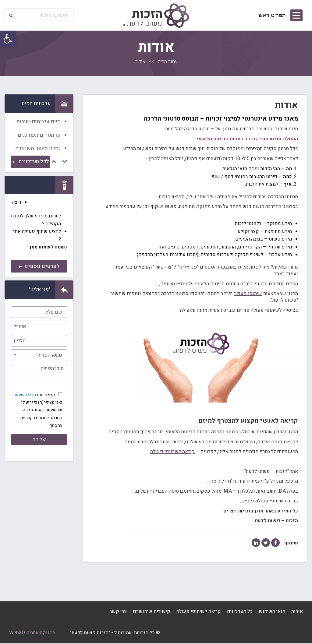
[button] (8, 39)
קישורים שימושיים (152, 612)
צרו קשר (118, 612)
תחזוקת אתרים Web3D (32, 633)
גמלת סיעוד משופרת (38, 148)
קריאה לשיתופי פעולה (172, 452)
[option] (39, 121)
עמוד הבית (168, 62)
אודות (297, 612)
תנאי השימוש (24, 395)
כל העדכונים (240, 612)
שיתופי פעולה (248, 294)
